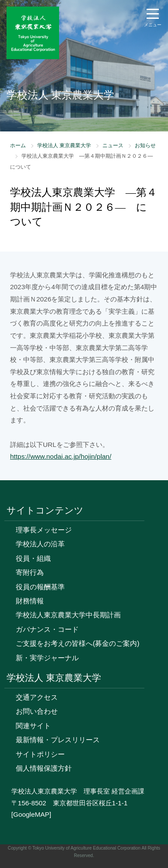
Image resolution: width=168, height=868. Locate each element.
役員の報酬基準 (40, 587)
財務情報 (30, 601)
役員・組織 (33, 558)
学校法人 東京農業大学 (64, 145)
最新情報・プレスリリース (58, 740)
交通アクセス (37, 697)
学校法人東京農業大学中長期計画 (68, 615)
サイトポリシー (40, 754)
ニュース (113, 145)
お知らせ (145, 145)
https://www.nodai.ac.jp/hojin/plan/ (61, 456)
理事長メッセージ (44, 530)
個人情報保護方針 (44, 768)
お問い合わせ (37, 711)
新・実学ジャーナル (47, 658)
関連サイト (33, 726)
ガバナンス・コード (47, 629)
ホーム (18, 145)
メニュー (153, 25)
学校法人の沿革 (40, 544)
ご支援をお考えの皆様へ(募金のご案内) (78, 643)
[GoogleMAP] (31, 814)
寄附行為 (30, 572)
